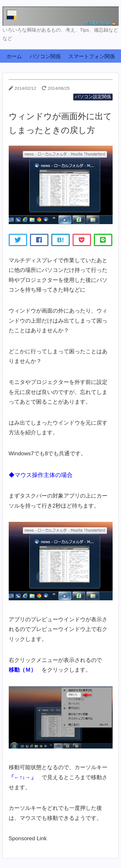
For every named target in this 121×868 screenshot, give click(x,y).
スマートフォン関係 (92, 56)
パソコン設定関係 (93, 97)
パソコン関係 (45, 56)
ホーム (14, 56)
